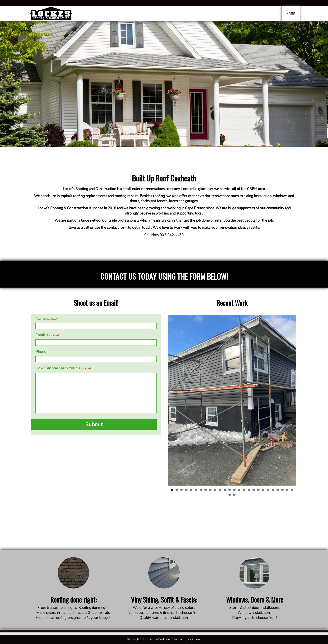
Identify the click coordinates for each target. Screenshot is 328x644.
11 (220, 490)
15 (239, 490)
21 (268, 490)
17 (249, 490)
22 (273, 490)
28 (234, 495)
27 (230, 495)
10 (215, 490)
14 (234, 490)
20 (263, 490)
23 (278, 490)
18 (254, 490)
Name (47, 319)
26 (292, 490)
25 (287, 490)
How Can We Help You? (63, 368)
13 (230, 490)
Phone (41, 352)
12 (225, 490)
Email (47, 335)
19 (258, 490)
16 (244, 490)
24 (283, 490)
